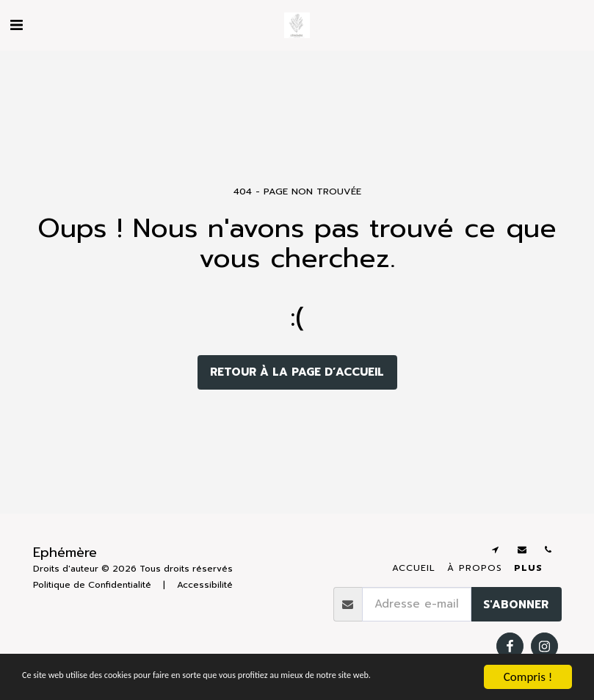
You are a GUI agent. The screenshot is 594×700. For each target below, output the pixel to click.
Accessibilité (205, 585)
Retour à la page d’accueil (297, 372)
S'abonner (516, 605)
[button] (16, 25)
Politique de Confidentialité (92, 585)
